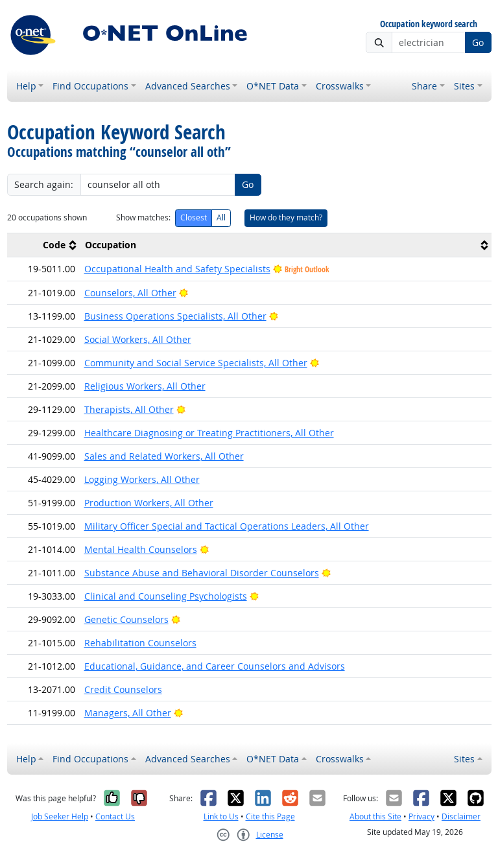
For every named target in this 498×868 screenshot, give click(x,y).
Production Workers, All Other (149, 503)
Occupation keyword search (429, 24)
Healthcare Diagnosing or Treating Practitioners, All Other (209, 433)
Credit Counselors (123, 689)
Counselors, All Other (130, 293)
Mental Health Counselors (141, 549)
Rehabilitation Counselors (140, 643)
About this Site (375, 816)
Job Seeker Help (60, 816)
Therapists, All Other (129, 409)
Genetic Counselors (126, 619)
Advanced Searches (188, 86)
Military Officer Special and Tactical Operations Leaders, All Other (227, 526)
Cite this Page (270, 816)
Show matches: (143, 217)
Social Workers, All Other (138, 339)
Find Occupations (90, 86)
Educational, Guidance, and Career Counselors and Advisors (215, 666)
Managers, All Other (128, 713)
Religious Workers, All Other (145, 386)
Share (424, 86)
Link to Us (221, 816)
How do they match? (286, 217)
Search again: (44, 184)
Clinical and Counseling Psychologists (166, 596)
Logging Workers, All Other (142, 479)
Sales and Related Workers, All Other (164, 456)
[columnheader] (43, 245)
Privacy (421, 816)
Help (26, 86)
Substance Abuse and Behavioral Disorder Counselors (202, 573)
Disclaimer (461, 816)
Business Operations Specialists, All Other (175, 316)
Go (478, 42)
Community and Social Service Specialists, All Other (196, 363)
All (221, 217)
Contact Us (115, 816)
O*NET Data (273, 86)
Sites (464, 86)
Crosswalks (340, 86)
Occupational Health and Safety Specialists (177, 269)
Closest (194, 217)
